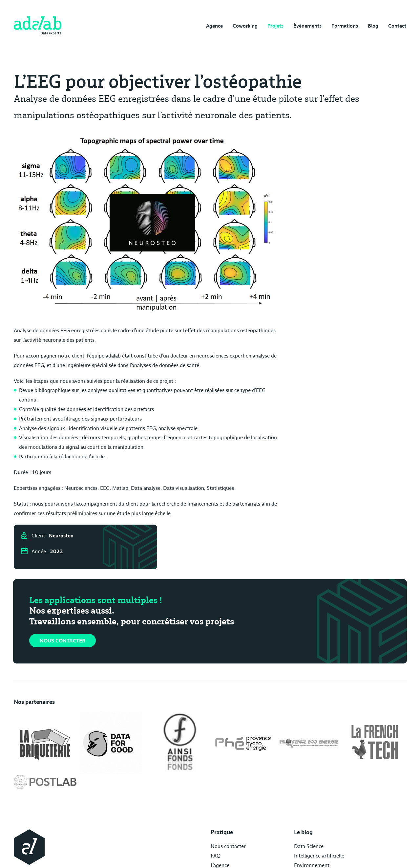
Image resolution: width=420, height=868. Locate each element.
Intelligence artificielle (249, 799)
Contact (398, 26)
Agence (211, 26)
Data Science (239, 789)
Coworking (242, 26)
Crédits (324, 799)
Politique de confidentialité (346, 808)
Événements (306, 26)
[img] (37, 26)
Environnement (241, 808)
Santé (230, 818)
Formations (344, 26)
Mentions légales (335, 789)
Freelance (235, 827)
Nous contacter (63, 586)
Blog (373, 26)
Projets (273, 26)
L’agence (174, 808)
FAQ (169, 799)
